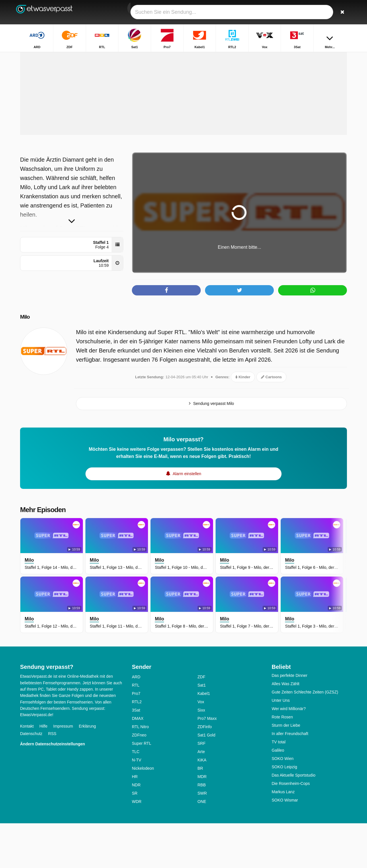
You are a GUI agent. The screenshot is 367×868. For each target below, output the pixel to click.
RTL (136, 730)
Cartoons (271, 422)
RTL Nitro (140, 771)
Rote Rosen (282, 762)
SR (135, 838)
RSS (52, 778)
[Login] (321, 12)
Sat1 (202, 730)
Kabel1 (204, 738)
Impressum (63, 771)
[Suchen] (341, 12)
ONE (202, 846)
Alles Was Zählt (286, 728)
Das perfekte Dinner (290, 720)
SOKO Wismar (285, 845)
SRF (202, 788)
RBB (202, 830)
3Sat (136, 755)
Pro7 (136, 738)
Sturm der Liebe (286, 770)
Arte (201, 796)
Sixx (201, 755)
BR (200, 813)
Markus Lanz (283, 836)
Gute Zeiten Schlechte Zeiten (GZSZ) (305, 737)
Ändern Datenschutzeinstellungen (52, 789)
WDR (137, 846)
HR (135, 821)
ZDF (201, 722)
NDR (136, 830)
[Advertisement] (183, 134)
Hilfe (43, 771)
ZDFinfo (205, 771)
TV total (279, 787)
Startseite (271, 57)
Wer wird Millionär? (289, 753)
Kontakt (27, 771)
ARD (136, 722)
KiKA (202, 805)
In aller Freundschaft (290, 778)
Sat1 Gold (206, 780)
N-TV (137, 805)
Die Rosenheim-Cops (291, 828)
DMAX (138, 763)
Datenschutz (31, 778)
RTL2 (137, 746)
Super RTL (141, 788)
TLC (136, 796)
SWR (202, 838)
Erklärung (87, 771)
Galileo (278, 795)
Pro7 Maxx (207, 763)
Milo (26, 361)
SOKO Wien (283, 803)
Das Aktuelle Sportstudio (294, 820)
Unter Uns (281, 745)
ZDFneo (139, 780)
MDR (202, 821)
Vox (201, 746)
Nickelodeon (143, 813)
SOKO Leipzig (285, 812)
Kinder (243, 422)
